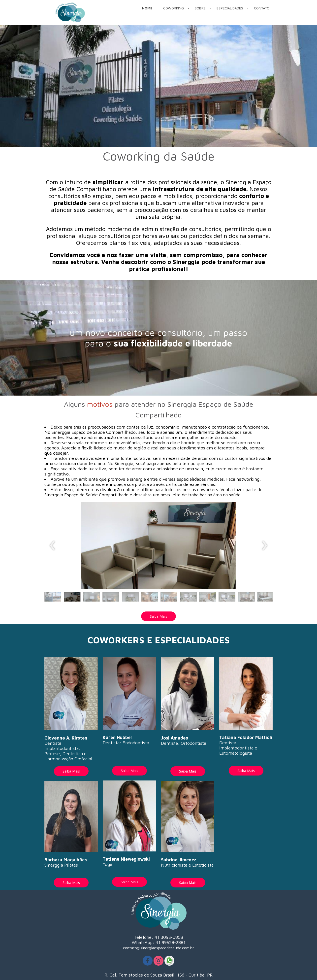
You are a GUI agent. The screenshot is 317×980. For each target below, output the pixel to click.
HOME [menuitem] (147, 8)
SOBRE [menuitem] (200, 8)
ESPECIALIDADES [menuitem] (230, 8)
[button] (53, 598)
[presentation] (52, 546)
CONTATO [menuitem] (262, 8)
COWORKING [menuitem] (174, 8)
